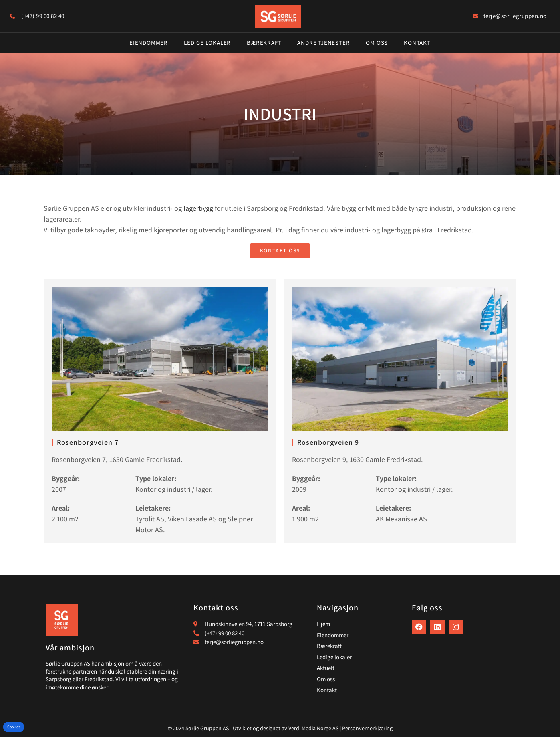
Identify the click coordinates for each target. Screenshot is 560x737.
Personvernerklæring (367, 728)
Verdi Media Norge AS (313, 728)
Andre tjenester (323, 43)
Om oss (377, 43)
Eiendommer (149, 43)
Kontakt (417, 43)
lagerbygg (198, 208)
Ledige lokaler (207, 43)
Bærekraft (264, 43)
